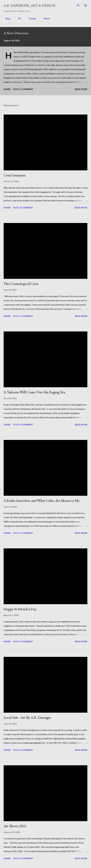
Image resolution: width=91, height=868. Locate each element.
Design (31, 18)
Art (18, 18)
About (45, 18)
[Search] (78, 5)
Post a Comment (23, 89)
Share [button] (7, 89)
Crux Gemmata (15, 175)
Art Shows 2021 (15, 826)
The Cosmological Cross (21, 284)
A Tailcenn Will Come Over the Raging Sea (34, 392)
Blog (6, 18)
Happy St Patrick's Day (20, 609)
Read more (81, 89)
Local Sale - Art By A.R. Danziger (27, 717)
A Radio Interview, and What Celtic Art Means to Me (42, 501)
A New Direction (16, 33)
